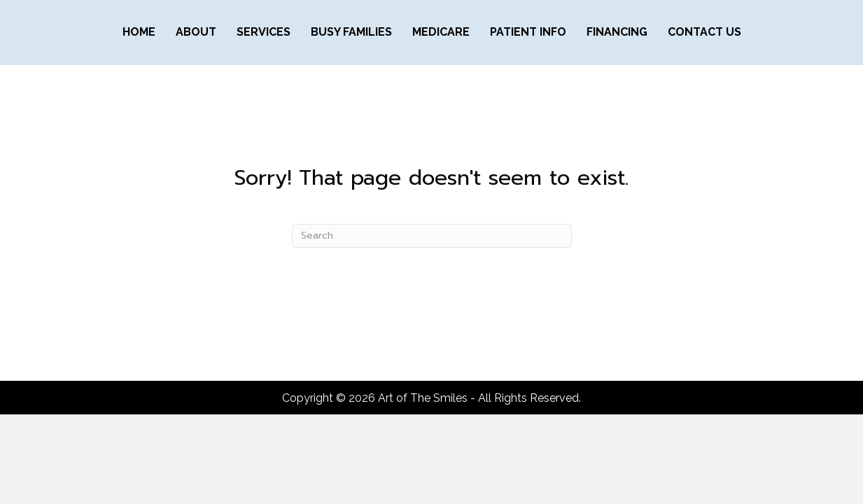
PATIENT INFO (528, 32)
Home (139, 32)
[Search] (432, 236)
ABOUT (196, 32)
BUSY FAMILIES (351, 32)
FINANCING (617, 32)
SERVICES (264, 32)
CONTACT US (704, 32)
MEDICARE (441, 32)
